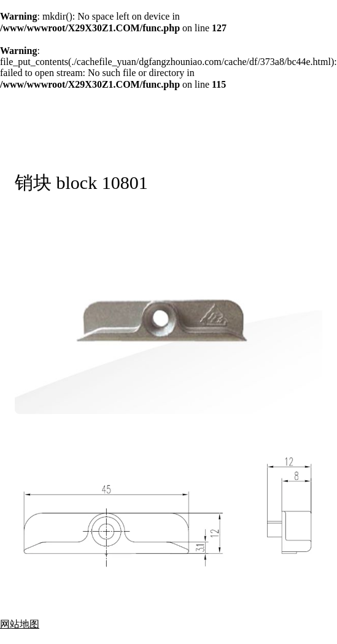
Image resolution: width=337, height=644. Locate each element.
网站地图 (20, 624)
